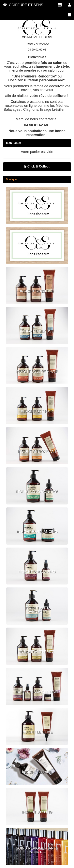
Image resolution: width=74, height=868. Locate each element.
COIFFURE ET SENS (23, 5)
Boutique (11, 179)
